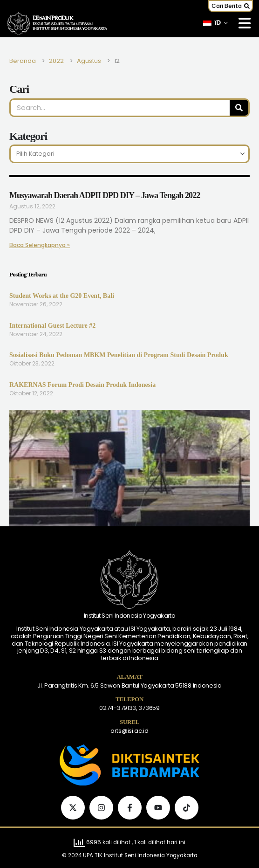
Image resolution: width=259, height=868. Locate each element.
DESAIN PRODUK (53, 19)
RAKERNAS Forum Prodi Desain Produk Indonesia (82, 385)
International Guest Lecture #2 (52, 326)
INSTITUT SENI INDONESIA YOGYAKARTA (70, 29)
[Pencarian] (239, 108)
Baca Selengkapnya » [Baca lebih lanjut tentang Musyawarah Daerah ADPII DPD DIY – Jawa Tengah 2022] (40, 245)
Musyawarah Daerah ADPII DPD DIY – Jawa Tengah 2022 (105, 195)
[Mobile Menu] (245, 23)
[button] (231, 6)
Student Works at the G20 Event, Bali (62, 296)
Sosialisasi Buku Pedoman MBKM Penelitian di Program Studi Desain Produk (119, 355)
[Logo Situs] (19, 23)
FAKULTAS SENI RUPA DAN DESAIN (63, 24)
